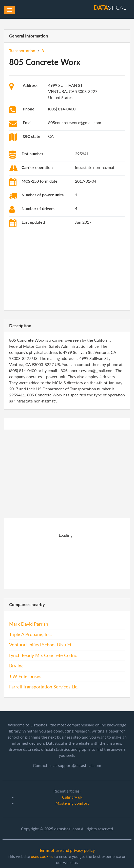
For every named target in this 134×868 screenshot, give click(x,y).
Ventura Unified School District (40, 645)
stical (110, 7)
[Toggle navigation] (9, 10)
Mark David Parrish (29, 624)
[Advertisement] (67, 269)
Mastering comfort (72, 803)
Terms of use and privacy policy (67, 850)
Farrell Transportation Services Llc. (44, 687)
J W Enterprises (25, 676)
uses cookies (42, 856)
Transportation (22, 51)
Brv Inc (16, 666)
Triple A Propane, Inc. (30, 634)
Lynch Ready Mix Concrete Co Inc (43, 655)
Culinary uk (72, 797)
